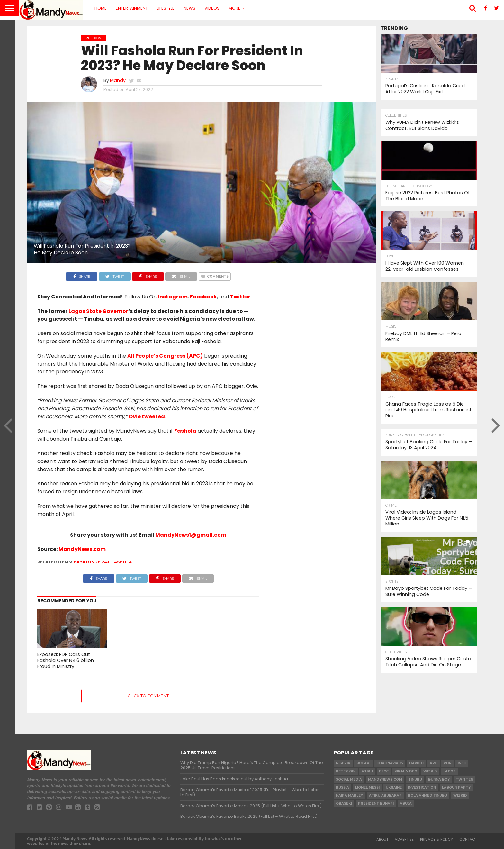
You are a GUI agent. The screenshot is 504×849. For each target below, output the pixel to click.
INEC (462, 763)
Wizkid (460, 795)
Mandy (118, 80)
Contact (468, 839)
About (382, 839)
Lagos (449, 771)
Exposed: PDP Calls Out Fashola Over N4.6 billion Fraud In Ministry (66, 660)
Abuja (406, 803)
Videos (212, 8)
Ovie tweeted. (147, 417)
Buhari (363, 763)
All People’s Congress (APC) (165, 356)
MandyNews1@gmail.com (191, 535)
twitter (464, 779)
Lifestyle (166, 8)
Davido (416, 763)
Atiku (367, 771)
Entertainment (132, 8)
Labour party (456, 787)
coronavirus (390, 763)
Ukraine (394, 787)
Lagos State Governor (98, 311)
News (189, 8)
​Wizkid (430, 771)
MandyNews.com (82, 549)
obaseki (344, 803)
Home (101, 8)
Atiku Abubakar (385, 795)
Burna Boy (439, 779)
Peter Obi (346, 771)
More (234, 8)
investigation (422, 787)
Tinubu (415, 779)
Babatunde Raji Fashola (103, 562)
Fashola (185, 431)
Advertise (404, 839)
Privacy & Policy (437, 839)
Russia (342, 787)
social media (349, 779)
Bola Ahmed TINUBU (428, 795)
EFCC (384, 771)
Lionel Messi (367, 787)
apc (434, 763)
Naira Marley (349, 795)
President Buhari (376, 803)
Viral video (406, 771)
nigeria (343, 763)
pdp (448, 763)
